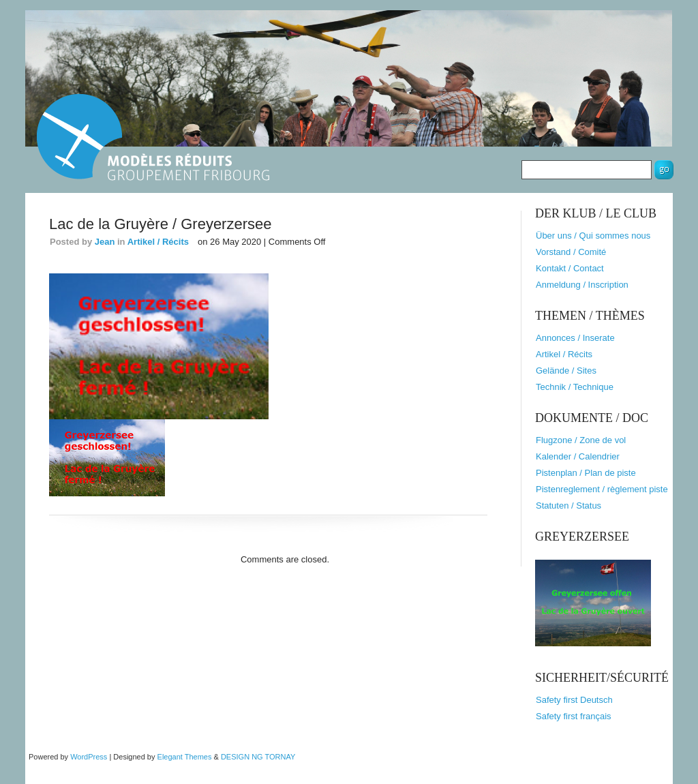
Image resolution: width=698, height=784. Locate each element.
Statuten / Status (568, 506)
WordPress (89, 757)
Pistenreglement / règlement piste (602, 489)
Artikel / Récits (158, 242)
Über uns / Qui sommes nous (593, 236)
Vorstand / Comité (571, 252)
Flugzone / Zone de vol (581, 440)
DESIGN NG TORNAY (258, 757)
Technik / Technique (575, 387)
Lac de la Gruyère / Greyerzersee (160, 224)
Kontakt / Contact (570, 268)
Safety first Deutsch (574, 700)
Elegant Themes (185, 757)
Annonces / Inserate (575, 338)
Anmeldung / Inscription (582, 285)
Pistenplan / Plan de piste (586, 473)
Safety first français (574, 716)
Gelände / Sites (566, 371)
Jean (105, 242)
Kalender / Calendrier (578, 456)
